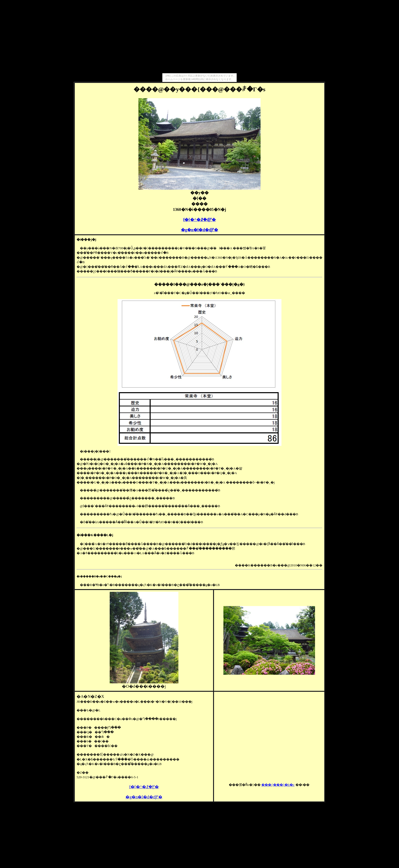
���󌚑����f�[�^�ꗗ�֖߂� (144, 787)
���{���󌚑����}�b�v (278, 785)
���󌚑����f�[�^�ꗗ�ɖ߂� (199, 220)
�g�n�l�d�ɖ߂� (199, 230)
